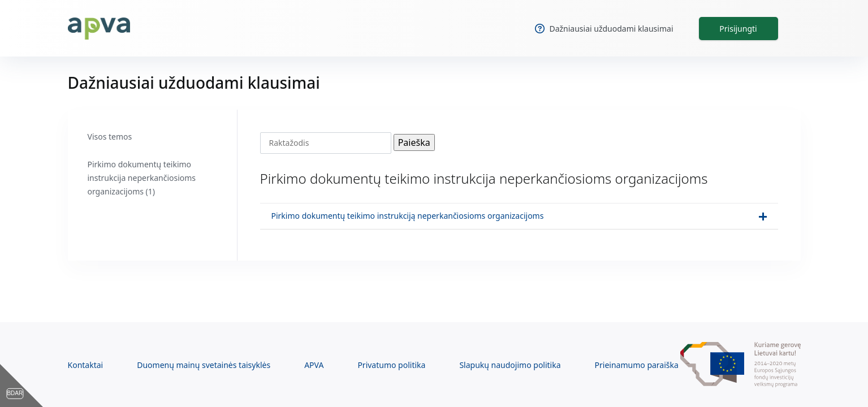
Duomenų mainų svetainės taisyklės (204, 365)
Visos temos (110, 137)
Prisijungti (738, 29)
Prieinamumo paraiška (637, 365)
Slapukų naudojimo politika (510, 365)
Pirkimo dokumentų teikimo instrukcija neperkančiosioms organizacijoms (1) (142, 178)
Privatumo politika (391, 365)
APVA (314, 365)
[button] (519, 217)
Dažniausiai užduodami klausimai (604, 29)
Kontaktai (86, 365)
